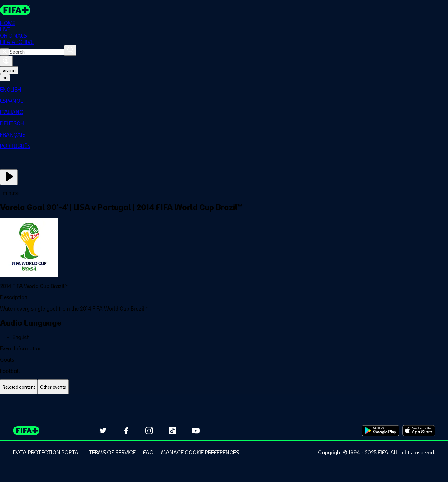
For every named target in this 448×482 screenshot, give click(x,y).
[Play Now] (9, 177)
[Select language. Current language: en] (5, 78)
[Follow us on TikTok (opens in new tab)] (172, 431)
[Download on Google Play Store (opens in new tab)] (380, 431)
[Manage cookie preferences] (200, 453)
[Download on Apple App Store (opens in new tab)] (419, 431)
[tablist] (224, 387)
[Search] (70, 50)
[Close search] (5, 52)
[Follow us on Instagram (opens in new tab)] (149, 431)
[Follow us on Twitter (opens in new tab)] (103, 431)
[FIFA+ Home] (15, 10)
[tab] (19, 387)
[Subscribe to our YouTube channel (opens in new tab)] (195, 431)
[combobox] (36, 52)
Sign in (9, 70)
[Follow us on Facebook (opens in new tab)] (126, 431)
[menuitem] (224, 90)
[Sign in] (6, 61)
